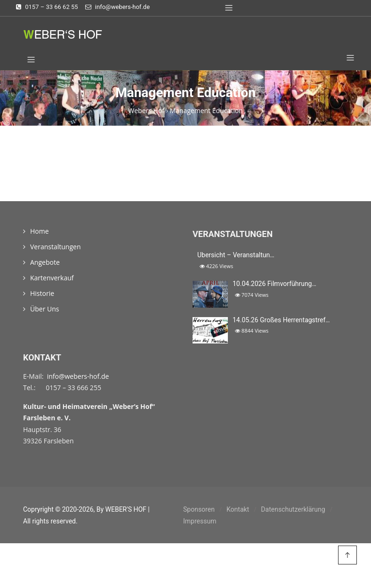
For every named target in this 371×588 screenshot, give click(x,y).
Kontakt (238, 509)
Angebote (45, 262)
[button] (347, 58)
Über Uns (44, 309)
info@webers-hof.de (78, 376)
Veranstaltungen (55, 247)
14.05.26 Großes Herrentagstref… (281, 320)
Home (40, 231)
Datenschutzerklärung (293, 509)
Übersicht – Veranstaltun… (236, 255)
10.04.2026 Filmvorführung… (274, 284)
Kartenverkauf (52, 278)
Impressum (200, 521)
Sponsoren (199, 509)
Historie (42, 293)
